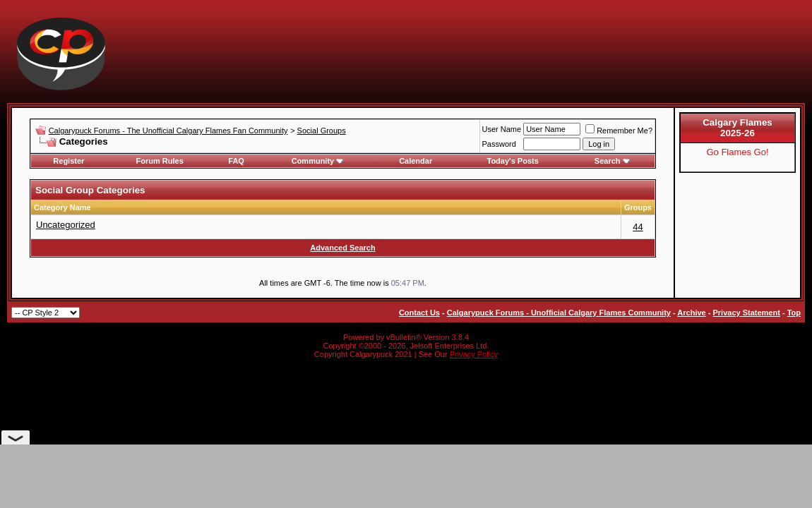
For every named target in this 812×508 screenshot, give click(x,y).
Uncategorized (66, 225)
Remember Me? (619, 131)
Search (613, 161)
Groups (638, 207)
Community (318, 161)
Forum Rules (160, 161)
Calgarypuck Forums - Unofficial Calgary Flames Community (559, 313)
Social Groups (322, 131)
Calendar (416, 161)
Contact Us (419, 313)
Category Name (62, 207)
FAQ (236, 161)
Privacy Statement (746, 313)
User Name (502, 129)
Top (794, 313)
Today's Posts (513, 161)
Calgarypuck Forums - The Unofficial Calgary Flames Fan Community (168, 131)
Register (68, 161)
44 (638, 227)
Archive (691, 313)
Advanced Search (342, 248)
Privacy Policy (474, 354)
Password (499, 144)
